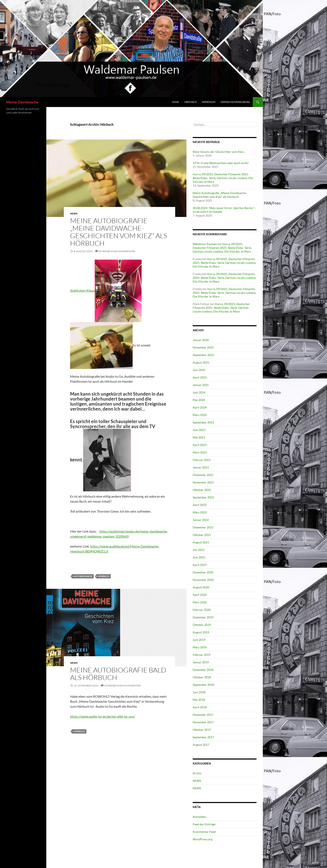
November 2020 (203, 580)
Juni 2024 (199, 392)
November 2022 (203, 482)
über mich (191, 102)
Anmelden (199, 817)
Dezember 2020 (203, 572)
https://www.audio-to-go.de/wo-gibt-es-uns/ (103, 716)
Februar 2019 (202, 655)
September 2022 (203, 497)
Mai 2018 (199, 700)
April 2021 (200, 565)
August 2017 (201, 745)
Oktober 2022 (202, 490)
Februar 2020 (202, 610)
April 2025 (200, 377)
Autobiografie (83, 576)
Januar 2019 (201, 662)
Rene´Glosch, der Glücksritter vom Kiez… (219, 152)
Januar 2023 (201, 467)
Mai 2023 (199, 437)
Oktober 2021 (202, 535)
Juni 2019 (199, 640)
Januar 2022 (201, 520)
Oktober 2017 (202, 730)
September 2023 (203, 422)
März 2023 (200, 452)
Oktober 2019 (202, 625)
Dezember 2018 (203, 670)
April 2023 (200, 445)
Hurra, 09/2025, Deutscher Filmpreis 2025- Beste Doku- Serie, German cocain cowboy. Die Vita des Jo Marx (223, 178)
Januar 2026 (201, 340)
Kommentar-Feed (204, 832)
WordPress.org (202, 839)
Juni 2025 (199, 370)
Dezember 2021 (203, 527)
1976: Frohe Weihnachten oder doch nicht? (221, 163)
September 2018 (203, 685)
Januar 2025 (201, 385)
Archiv (197, 773)
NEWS (74, 214)
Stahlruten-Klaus (82, 290)
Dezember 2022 (203, 475)
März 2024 (200, 415)
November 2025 (203, 347)
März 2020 (200, 602)
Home (175, 102)
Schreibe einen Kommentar (117, 251)
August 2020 (201, 587)
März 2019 (200, 647)
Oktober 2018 (202, 677)
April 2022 (200, 505)
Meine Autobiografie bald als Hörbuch (118, 674)
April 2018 (200, 707)
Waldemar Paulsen (205, 244)
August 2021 (201, 542)
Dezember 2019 (203, 617)
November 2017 (203, 722)
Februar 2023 (202, 460)
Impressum (209, 102)
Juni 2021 (199, 557)
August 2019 (201, 632)
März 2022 (200, 512)
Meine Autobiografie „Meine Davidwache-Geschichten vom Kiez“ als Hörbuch (119, 232)
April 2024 (200, 407)
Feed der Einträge (204, 824)
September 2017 (203, 737)
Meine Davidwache (22, 102)
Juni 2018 (199, 692)
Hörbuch (104, 576)
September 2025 (203, 355)
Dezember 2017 (203, 715)
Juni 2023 (199, 430)
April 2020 (200, 595)
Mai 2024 (199, 400)
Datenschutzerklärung (235, 102)
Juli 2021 (199, 550)
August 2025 (201, 362)
